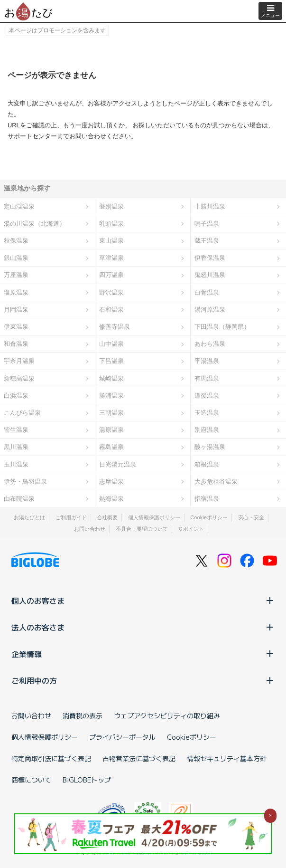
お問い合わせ (90, 529)
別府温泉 (207, 430)
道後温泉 (207, 396)
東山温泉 (111, 241)
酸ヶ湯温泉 (210, 447)
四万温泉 (111, 275)
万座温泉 (16, 275)
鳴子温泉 (207, 224)
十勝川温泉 (210, 206)
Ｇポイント (191, 529)
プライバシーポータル (122, 737)
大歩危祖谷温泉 (216, 482)
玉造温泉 (207, 413)
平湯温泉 (207, 361)
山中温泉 (111, 344)
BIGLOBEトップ (87, 780)
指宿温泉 (207, 499)
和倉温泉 (16, 344)
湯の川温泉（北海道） (35, 224)
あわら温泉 (210, 344)
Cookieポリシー (209, 517)
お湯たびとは (29, 517)
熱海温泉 (111, 499)
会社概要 (107, 517)
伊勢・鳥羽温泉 (25, 482)
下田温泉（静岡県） (222, 327)
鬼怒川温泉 (210, 275)
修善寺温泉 (115, 327)
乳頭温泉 (111, 224)
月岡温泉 (16, 310)
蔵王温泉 (207, 241)
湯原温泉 (111, 430)
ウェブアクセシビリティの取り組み (167, 715)
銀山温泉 (16, 258)
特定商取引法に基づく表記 (51, 758)
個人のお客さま (143, 601)
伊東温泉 (16, 327)
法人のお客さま (143, 627)
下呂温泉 (111, 361)
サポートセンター (32, 136)
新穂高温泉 (19, 378)
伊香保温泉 (210, 258)
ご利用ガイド (71, 517)
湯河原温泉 (210, 310)
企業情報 (143, 654)
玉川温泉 (16, 464)
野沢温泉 (111, 292)
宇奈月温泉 (19, 361)
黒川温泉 (16, 447)
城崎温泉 (111, 378)
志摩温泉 (111, 482)
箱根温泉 (207, 464)
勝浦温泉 (111, 396)
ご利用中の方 (143, 680)
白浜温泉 (16, 396)
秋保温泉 (16, 241)
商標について (31, 780)
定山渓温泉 (19, 206)
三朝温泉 (111, 413)
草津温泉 (111, 258)
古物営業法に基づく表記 (139, 758)
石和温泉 (111, 310)
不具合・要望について (142, 529)
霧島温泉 (111, 447)
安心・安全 (251, 517)
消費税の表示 (83, 715)
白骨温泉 (207, 292)
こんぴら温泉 (22, 413)
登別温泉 (111, 206)
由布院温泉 (19, 499)
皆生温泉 (16, 430)
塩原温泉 (16, 292)
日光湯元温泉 (118, 464)
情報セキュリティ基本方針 (227, 758)
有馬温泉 (207, 378)
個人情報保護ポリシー (154, 517)
